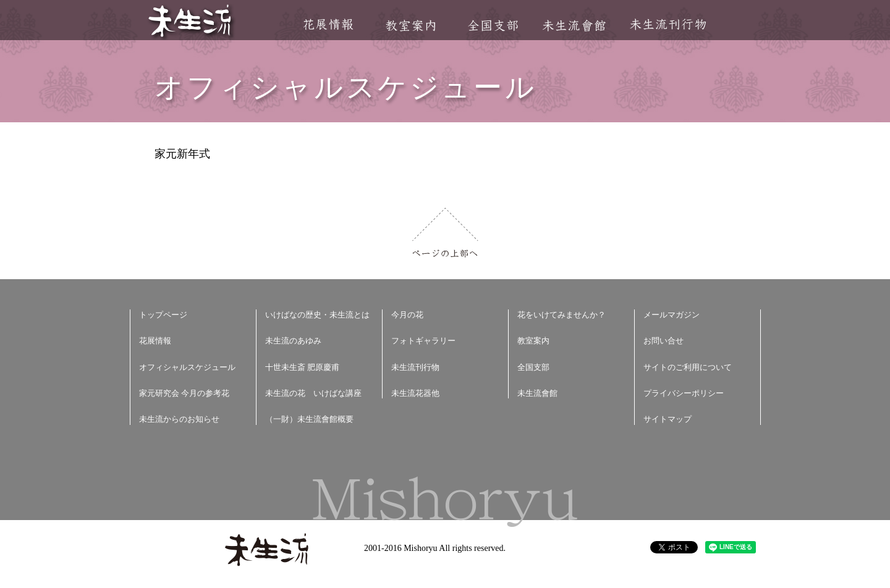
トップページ (163, 315)
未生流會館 (574, 26)
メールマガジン (672, 315)
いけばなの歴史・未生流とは (317, 315)
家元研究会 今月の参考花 (184, 393)
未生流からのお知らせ (179, 419)
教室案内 (410, 26)
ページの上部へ (445, 233)
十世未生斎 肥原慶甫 (302, 367)
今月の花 (407, 315)
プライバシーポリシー (684, 393)
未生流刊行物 (668, 24)
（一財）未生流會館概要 (309, 419)
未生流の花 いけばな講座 (313, 393)
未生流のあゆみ (293, 341)
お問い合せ (663, 341)
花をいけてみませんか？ (562, 315)
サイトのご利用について (688, 367)
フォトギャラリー (423, 341)
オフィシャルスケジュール (187, 367)
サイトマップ (667, 419)
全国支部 (493, 26)
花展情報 (328, 24)
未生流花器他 (415, 393)
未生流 (191, 22)
